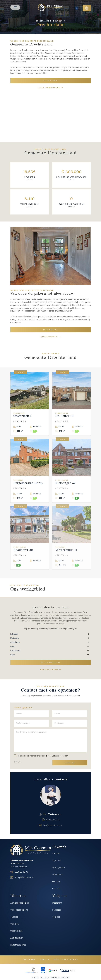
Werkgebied (58, 874)
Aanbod (56, 853)
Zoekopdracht (17, 938)
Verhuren (15, 924)
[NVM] (43, 970)
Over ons (56, 881)
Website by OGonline (66, 960)
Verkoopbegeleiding (19, 910)
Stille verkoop (16, 931)
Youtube (56, 917)
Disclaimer (29, 960)
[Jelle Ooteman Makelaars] (51, 7)
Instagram (57, 903)
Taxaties (14, 917)
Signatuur (57, 860)
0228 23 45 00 (53, 820)
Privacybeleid (42, 756)
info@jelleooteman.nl (53, 825)
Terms (20, 763)
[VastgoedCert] (31, 970)
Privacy (16, 763)
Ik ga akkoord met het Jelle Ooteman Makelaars (41, 756)
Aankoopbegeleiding (20, 903)
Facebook (57, 910)
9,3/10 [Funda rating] (68, 970)
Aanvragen (70, 763)
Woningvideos (59, 867)
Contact (56, 888)
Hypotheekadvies (18, 945)
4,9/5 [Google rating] (53, 970)
